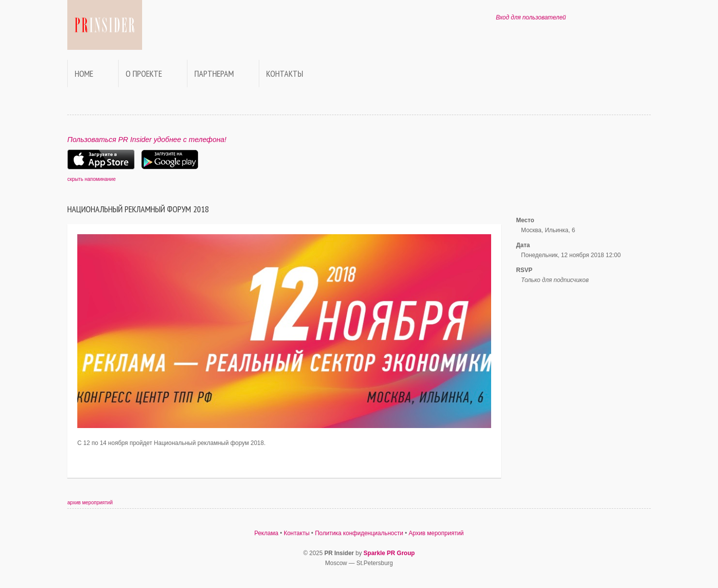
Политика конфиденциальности (359, 533)
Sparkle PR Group (389, 553)
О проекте (144, 73)
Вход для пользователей (531, 17)
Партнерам (214, 73)
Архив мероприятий (437, 533)
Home (84, 73)
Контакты (285, 73)
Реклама (266, 533)
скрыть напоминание (91, 179)
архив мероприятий (90, 503)
